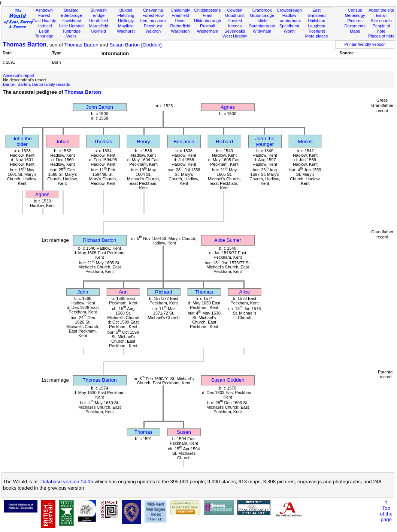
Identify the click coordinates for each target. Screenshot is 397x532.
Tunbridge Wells (72, 34)
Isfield (262, 21)
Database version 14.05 (67, 482)
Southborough (262, 26)
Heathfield (99, 21)
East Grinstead (316, 13)
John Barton (100, 107)
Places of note (381, 36)
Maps (355, 31)
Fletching (126, 15)
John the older (22, 141)
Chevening (153, 10)
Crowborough (289, 10)
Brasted (71, 10)
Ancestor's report (19, 75)
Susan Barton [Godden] (135, 45)
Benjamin (184, 142)
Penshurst (153, 26)
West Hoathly (235, 36)
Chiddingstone (208, 10)
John (83, 292)
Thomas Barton (25, 44)
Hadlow (289, 15)
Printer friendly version (365, 44)
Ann (123, 292)
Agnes (228, 107)
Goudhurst (235, 15)
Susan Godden (228, 380)
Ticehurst (316, 31)
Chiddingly (180, 10)
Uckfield (99, 31)
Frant (207, 15)
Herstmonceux (153, 21)
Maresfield (99, 26)
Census (355, 10)
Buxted (126, 10)
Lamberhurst (289, 21)
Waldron (153, 31)
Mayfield (126, 26)
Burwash (99, 10)
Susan (184, 432)
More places (317, 36)
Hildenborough (207, 21)
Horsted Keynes (235, 23)
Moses (305, 142)
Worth (289, 31)
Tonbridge (44, 36)
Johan (63, 142)
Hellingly (126, 21)
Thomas (103, 142)
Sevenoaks (235, 31)
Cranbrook (262, 10)
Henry (143, 142)
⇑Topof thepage (386, 511)
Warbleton (180, 31)
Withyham (262, 31)
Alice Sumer (228, 240)
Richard (224, 142)
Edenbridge (71, 15)
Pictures (355, 21)
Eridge (99, 15)
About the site (381, 10)
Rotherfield (181, 26)
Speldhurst (289, 26)
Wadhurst (126, 31)
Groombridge (262, 15)
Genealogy (355, 15)
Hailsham (316, 21)
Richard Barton (100, 240)
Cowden (235, 10)
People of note (381, 28)
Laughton (316, 26)
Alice (245, 292)
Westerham (208, 31)
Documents (355, 26)
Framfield (180, 15)
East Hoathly (44, 21)
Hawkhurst (71, 21)
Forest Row (153, 15)
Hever (181, 21)
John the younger (265, 141)
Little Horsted (71, 26)
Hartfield (44, 26)
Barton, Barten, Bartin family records (37, 84)
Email (381, 15)
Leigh (44, 31)
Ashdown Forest (44, 13)
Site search (381, 21)
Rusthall (207, 26)
